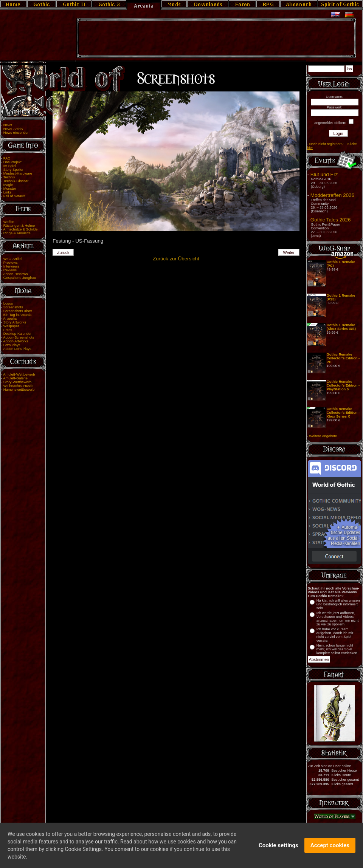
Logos (8, 303)
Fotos (8, 330)
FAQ (7, 158)
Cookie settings (278, 847)
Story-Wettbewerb (17, 382)
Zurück (63, 252)
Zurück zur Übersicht (176, 259)
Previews (11, 263)
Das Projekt (12, 162)
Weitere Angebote (323, 436)
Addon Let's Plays (17, 349)
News (8, 125)
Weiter (289, 252)
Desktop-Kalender (18, 334)
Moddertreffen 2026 (332, 195)
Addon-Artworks (16, 341)
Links (8, 192)
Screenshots (13, 307)
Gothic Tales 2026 (330, 220)
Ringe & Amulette (17, 233)
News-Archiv (13, 129)
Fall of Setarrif (14, 196)
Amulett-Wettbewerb (19, 374)
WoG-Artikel (13, 259)
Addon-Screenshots (19, 337)
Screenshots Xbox (18, 311)
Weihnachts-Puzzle (19, 386)
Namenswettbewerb (19, 390)
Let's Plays (12, 345)
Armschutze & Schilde (20, 229)
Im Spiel (10, 166)
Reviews (10, 270)
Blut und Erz (324, 174)
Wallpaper (11, 326)
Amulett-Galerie (15, 378)
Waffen (9, 222)
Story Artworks (15, 322)
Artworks (10, 319)
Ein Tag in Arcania (18, 315)
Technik (9, 177)
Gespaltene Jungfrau (20, 278)
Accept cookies (330, 847)
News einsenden (16, 133)
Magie (8, 185)
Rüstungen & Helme (19, 226)
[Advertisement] (216, 38)
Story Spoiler (13, 170)
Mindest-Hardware (18, 173)
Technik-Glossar (16, 181)
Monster (10, 189)
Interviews (11, 266)
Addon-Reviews (15, 274)
